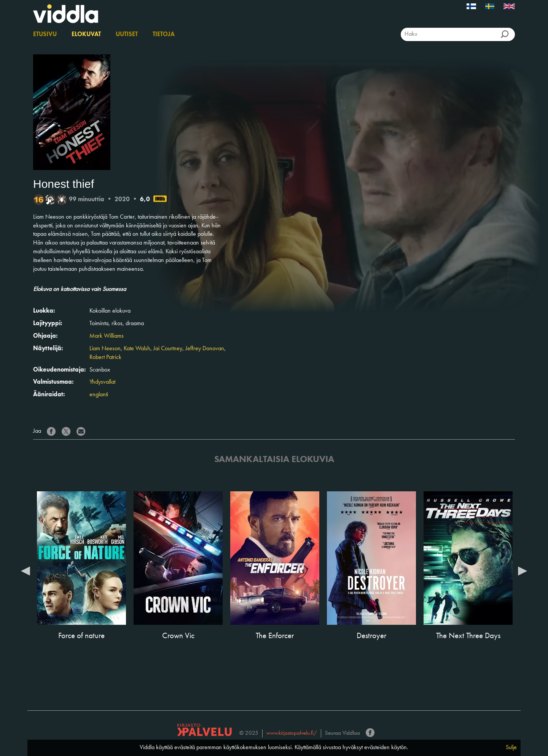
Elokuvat (86, 35)
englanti (99, 395)
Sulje (511, 748)
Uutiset (127, 35)
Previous (25, 570)
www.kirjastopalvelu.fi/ (292, 733)
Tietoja (164, 35)
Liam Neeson (105, 349)
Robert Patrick (105, 357)
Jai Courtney (168, 349)
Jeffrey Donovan (205, 349)
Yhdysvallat (102, 382)
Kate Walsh (137, 349)
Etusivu (45, 35)
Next (523, 570)
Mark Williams (107, 336)
